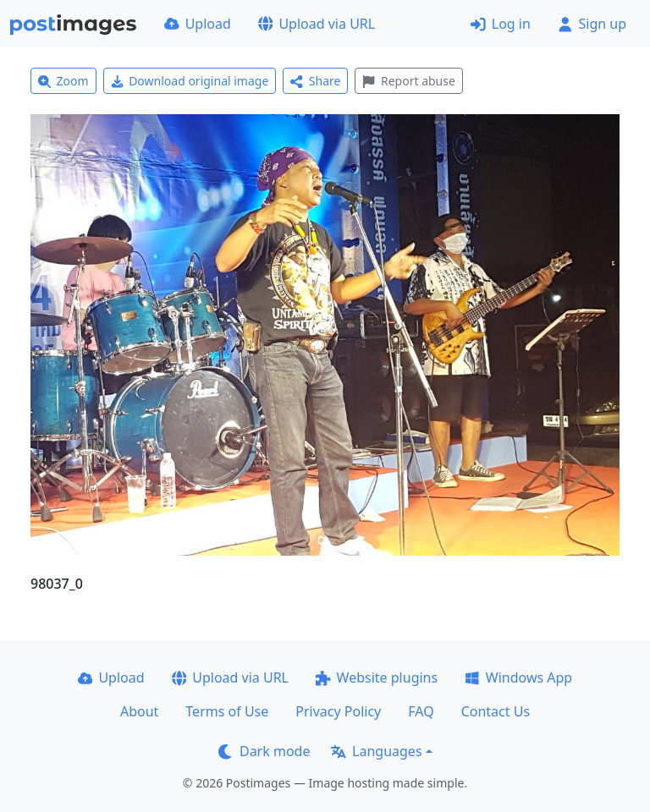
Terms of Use (227, 711)
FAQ (421, 711)
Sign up (592, 24)
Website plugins (377, 678)
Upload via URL (317, 24)
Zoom (63, 81)
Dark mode (264, 751)
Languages (376, 751)
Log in (501, 24)
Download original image (190, 81)
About (139, 711)
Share (315, 81)
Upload (198, 24)
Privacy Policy (338, 711)
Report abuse (408, 81)
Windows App (518, 678)
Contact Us (496, 711)
